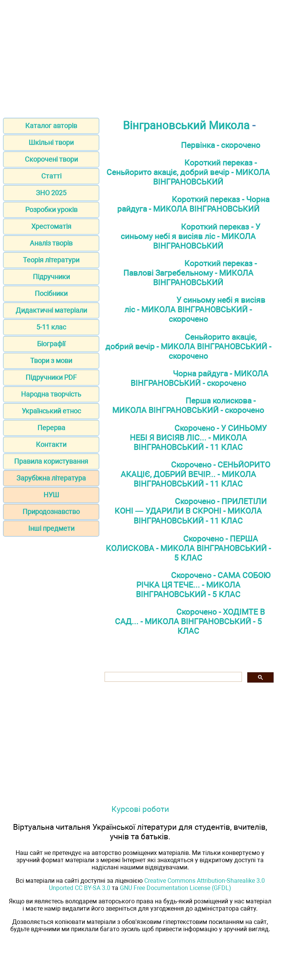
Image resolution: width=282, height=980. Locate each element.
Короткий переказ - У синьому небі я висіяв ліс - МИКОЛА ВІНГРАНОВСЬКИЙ (190, 236)
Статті (51, 176)
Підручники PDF (51, 377)
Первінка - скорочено (221, 145)
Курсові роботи (140, 809)
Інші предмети (51, 528)
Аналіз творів (51, 243)
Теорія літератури (51, 260)
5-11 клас (51, 327)
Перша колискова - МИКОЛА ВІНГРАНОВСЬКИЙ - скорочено (188, 405)
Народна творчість (51, 394)
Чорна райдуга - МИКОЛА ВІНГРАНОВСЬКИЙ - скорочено (200, 378)
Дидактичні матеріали (51, 310)
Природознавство (51, 512)
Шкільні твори (51, 142)
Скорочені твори (51, 159)
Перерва (51, 428)
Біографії (51, 344)
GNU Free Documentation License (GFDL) (176, 888)
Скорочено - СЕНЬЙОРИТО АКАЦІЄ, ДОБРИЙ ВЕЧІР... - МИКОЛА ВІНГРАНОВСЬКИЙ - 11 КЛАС (196, 474)
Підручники (51, 277)
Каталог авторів (51, 126)
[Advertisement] (141, 56)
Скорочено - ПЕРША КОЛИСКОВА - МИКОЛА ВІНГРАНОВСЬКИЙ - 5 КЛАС (188, 548)
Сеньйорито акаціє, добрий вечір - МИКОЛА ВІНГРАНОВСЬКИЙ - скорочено (188, 346)
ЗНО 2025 (51, 193)
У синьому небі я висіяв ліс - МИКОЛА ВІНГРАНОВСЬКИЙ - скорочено (195, 309)
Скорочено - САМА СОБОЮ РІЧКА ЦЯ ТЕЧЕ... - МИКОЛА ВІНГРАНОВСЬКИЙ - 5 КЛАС (203, 585)
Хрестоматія (51, 226)
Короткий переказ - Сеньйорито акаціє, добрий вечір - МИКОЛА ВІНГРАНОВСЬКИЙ (188, 172)
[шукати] (172, 677)
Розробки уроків (51, 210)
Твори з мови (51, 361)
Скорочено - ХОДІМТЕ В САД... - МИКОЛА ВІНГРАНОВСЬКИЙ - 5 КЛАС (190, 621)
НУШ (51, 495)
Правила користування (51, 461)
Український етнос (51, 411)
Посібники (51, 293)
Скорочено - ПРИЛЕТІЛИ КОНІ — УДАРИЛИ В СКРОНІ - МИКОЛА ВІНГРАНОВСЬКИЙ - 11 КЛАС (191, 511)
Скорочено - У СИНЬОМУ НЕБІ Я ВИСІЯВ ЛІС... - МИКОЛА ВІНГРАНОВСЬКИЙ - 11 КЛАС (198, 438)
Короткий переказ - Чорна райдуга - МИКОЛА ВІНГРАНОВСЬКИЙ (193, 204)
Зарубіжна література (51, 478)
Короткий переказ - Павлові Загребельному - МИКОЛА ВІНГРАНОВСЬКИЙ (190, 273)
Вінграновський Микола (186, 125)
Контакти (51, 444)
